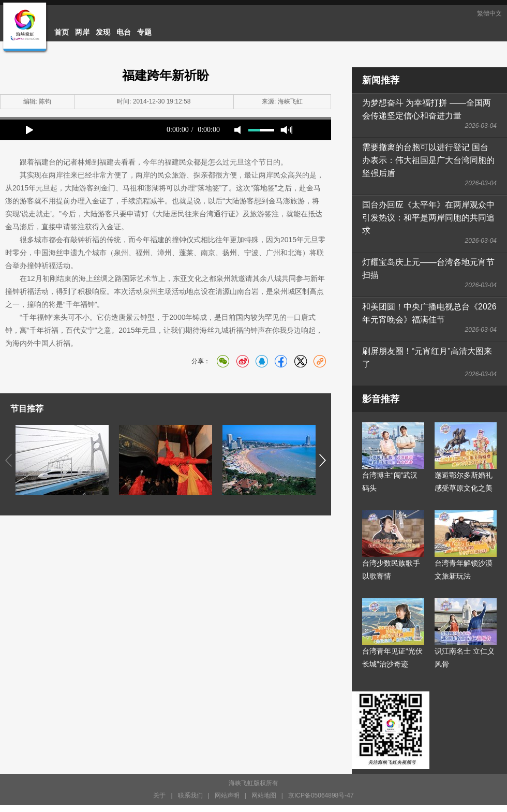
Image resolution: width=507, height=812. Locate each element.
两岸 (82, 32)
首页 (62, 32)
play (29, 130)
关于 (159, 795)
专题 (144, 32)
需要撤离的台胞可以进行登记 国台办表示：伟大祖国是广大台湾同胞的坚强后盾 (428, 160)
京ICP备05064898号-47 (321, 795)
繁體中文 (489, 13)
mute (237, 130)
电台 (124, 32)
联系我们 (190, 795)
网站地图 (264, 795)
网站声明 (227, 795)
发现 (103, 32)
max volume (286, 130)
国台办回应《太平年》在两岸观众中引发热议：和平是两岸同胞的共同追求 (428, 218)
